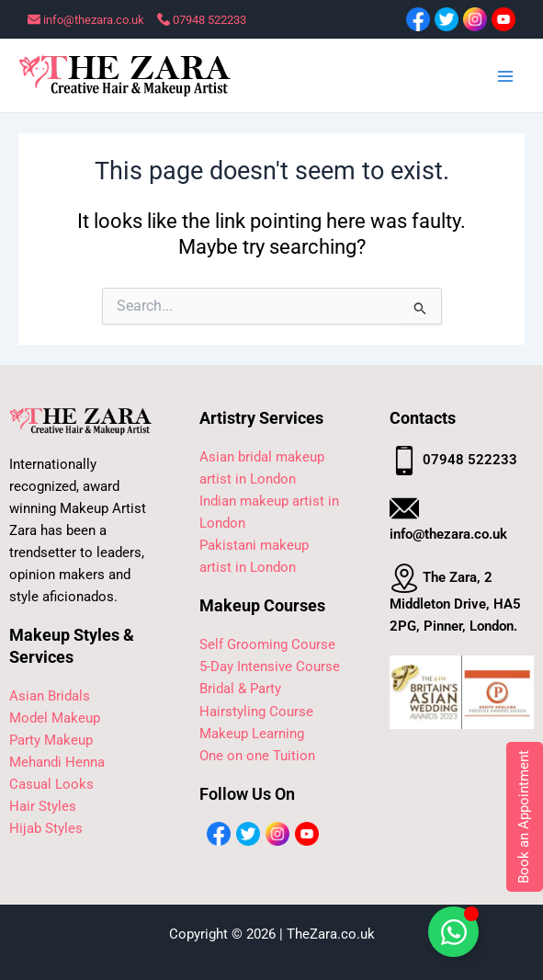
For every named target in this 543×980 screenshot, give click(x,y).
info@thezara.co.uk (86, 20)
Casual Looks (51, 784)
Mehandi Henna (57, 762)
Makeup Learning (252, 734)
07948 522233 (202, 20)
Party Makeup (51, 740)
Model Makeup (55, 718)
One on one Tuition (257, 756)
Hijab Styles (46, 828)
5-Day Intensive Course (270, 667)
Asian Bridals (50, 696)
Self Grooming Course (267, 644)
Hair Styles (43, 806)
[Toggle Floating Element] (453, 932)
